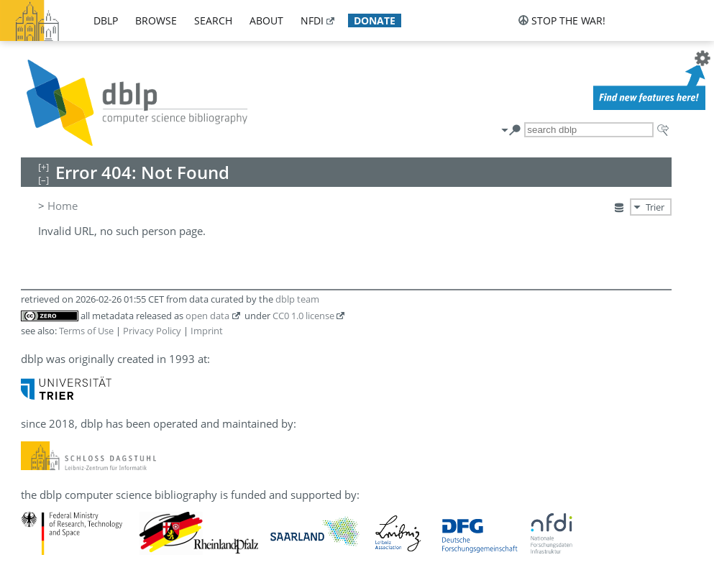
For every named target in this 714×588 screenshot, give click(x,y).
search (213, 20)
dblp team (297, 299)
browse (156, 20)
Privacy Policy (152, 331)
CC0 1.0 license (303, 316)
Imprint (207, 331)
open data (207, 316)
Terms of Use (86, 331)
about (266, 20)
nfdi (312, 20)
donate (375, 20)
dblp (106, 20)
